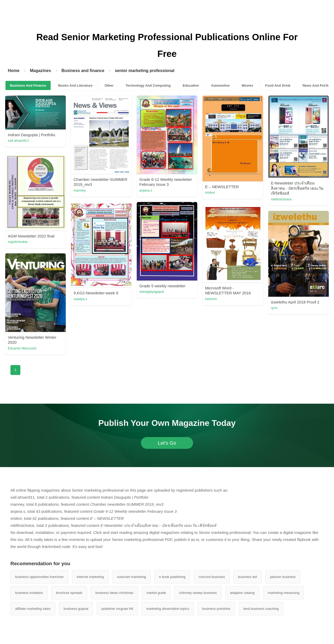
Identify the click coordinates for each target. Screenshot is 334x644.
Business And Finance (28, 85)
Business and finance (83, 71)
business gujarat (76, 609)
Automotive (220, 85)
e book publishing (172, 577)
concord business (212, 577)
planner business (283, 577)
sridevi (210, 192)
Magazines (40, 71)
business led (247, 577)
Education (191, 85)
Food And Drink (278, 85)
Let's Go (167, 443)
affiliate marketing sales (33, 609)
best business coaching (261, 609)
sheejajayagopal (152, 292)
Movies (247, 85)
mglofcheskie (18, 242)
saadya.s (80, 299)
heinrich (211, 299)
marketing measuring (284, 593)
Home (14, 71)
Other (109, 85)
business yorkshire (216, 609)
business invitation (29, 593)
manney (80, 190)
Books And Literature (75, 85)
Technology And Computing (148, 85)
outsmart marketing (131, 577)
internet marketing (90, 577)
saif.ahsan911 (18, 141)
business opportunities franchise (39, 577)
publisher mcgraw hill (117, 609)
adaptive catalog (242, 593)
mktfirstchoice (281, 199)
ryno (274, 308)
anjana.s (146, 190)
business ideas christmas (114, 593)
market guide (156, 593)
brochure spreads (69, 593)
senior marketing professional (145, 71)
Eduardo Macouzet (22, 348)
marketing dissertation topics (168, 609)
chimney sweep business (198, 593)
